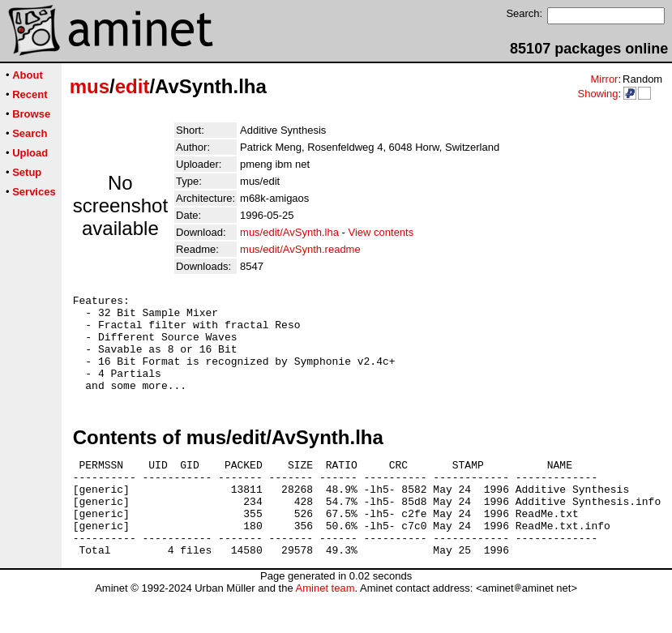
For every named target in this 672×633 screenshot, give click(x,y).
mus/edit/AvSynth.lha (289, 232)
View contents (381, 232)
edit (133, 86)
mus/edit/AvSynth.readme (300, 249)
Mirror (604, 79)
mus (90, 86)
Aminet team (325, 627)
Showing (597, 94)
